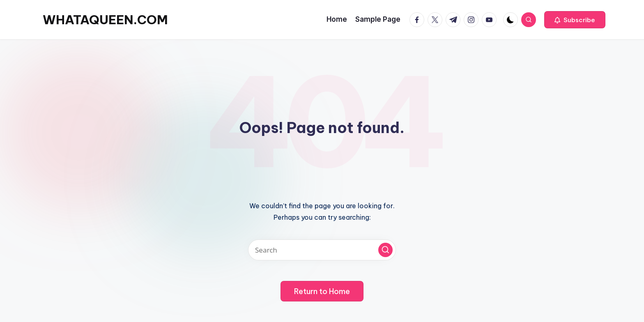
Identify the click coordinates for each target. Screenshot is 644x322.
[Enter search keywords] (322, 250)
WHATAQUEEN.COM (105, 20)
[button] (575, 20)
